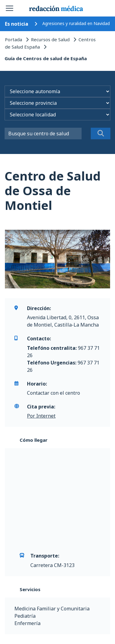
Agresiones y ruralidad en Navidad (76, 23)
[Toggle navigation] (10, 8)
